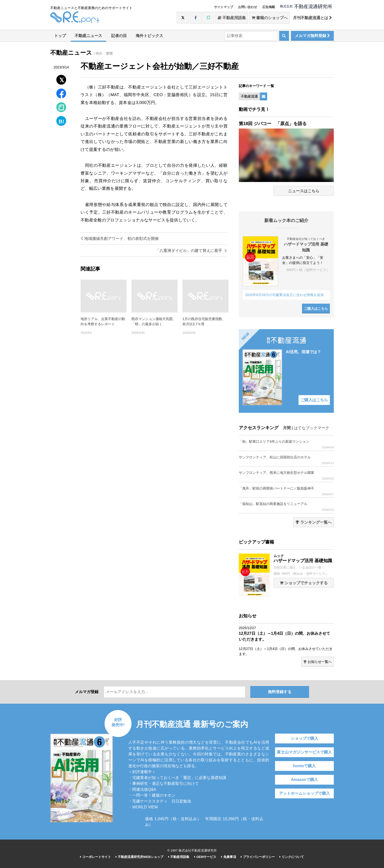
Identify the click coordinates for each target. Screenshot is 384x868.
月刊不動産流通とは (312, 18)
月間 (287, 428)
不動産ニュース (88, 36)
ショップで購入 (304, 738)
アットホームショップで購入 (304, 793)
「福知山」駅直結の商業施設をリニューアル (286, 507)
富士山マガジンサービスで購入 (304, 752)
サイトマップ (224, 7)
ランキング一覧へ (314, 522)
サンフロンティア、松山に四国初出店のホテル (286, 460)
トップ (60, 36)
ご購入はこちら (316, 309)
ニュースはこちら (304, 191)
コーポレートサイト (96, 857)
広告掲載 (269, 7)
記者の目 (119, 36)
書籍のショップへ (270, 18)
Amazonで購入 (304, 780)
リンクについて (292, 857)
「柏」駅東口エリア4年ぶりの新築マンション (286, 444)
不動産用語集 (232, 18)
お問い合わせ (248, 7)
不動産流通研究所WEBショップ (139, 857)
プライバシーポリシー (258, 857)
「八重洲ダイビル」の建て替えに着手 (191, 251)
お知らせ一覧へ (318, 662)
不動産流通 (249, 96)
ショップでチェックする (304, 583)
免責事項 (229, 857)
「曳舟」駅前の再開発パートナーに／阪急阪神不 (286, 491)
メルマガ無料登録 (312, 36)
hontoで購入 (304, 766)
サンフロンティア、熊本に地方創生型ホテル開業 (286, 475)
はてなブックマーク (312, 428)
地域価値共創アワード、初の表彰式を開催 (120, 239)
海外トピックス (149, 36)
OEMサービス (205, 857)
